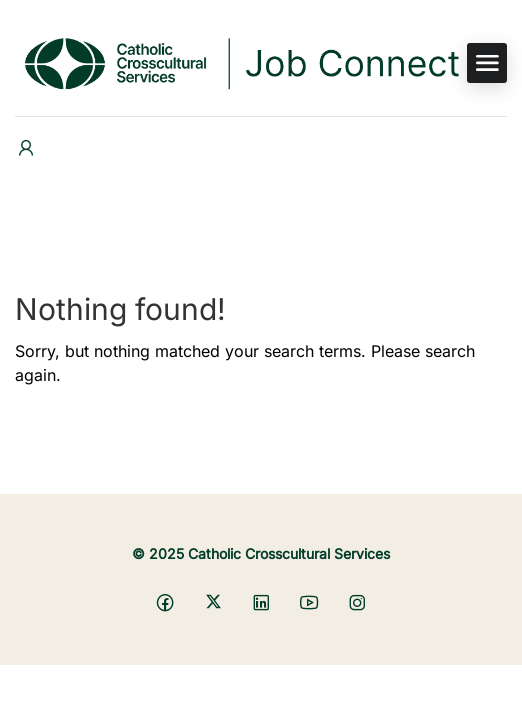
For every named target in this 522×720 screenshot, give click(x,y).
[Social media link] (165, 601)
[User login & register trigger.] (26, 148)
